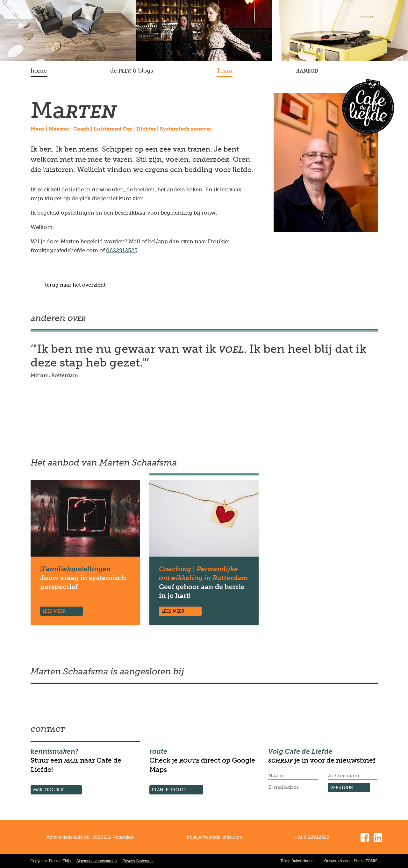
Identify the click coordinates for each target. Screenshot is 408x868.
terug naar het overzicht (75, 285)
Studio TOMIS (366, 861)
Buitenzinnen (302, 861)
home (39, 71)
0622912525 (122, 250)
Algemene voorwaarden (97, 861)
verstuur (342, 788)
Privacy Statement (138, 861)
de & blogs (132, 71)
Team (225, 71)
